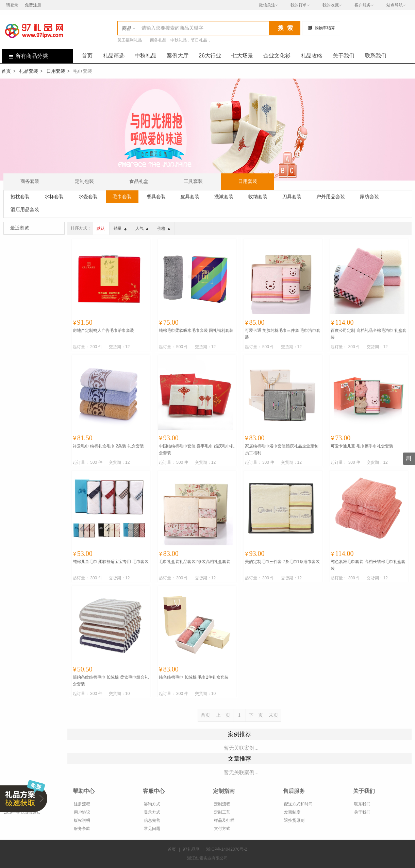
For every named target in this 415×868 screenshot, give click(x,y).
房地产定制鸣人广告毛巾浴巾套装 (103, 330)
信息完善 (152, 820)
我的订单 (299, 5)
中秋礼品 (146, 56)
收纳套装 (258, 197)
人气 (142, 228)
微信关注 (267, 5)
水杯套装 (54, 197)
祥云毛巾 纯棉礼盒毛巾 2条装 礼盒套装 (108, 446)
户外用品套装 (331, 197)
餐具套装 (156, 197)
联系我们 (376, 56)
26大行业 (210, 56)
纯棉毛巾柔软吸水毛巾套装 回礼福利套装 (196, 330)
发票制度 (292, 812)
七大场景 (242, 56)
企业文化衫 (277, 56)
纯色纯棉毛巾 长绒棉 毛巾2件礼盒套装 (194, 677)
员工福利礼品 (130, 40)
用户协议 (81, 812)
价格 (164, 228)
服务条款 (81, 829)
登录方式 (152, 812)
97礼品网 (191, 849)
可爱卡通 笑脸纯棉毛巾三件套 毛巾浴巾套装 (283, 334)
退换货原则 (294, 820)
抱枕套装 (20, 197)
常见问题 (152, 829)
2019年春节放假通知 (22, 812)
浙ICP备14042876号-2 (227, 849)
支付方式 (222, 829)
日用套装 (56, 71)
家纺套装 (369, 197)
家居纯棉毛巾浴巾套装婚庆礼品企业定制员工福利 (282, 449)
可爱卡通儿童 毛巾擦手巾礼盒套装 (362, 446)
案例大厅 (178, 56)
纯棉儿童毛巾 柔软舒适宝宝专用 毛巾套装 (111, 562)
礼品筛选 (114, 56)
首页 (87, 56)
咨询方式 (152, 804)
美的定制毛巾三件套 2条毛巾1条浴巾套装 (283, 562)
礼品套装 (29, 71)
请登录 (12, 5)
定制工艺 (222, 812)
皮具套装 (190, 197)
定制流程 (222, 804)
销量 (120, 228)
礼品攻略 (312, 56)
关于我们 (344, 56)
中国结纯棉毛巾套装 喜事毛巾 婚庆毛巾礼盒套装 (197, 449)
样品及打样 (224, 820)
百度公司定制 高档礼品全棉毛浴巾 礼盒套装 (369, 334)
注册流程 (81, 804)
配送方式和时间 (298, 804)
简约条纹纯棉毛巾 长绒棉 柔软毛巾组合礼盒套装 (111, 681)
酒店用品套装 (25, 209)
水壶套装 (88, 197)
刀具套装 (292, 197)
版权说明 (81, 820)
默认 (101, 228)
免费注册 (33, 5)
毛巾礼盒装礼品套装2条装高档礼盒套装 (195, 562)
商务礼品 (158, 40)
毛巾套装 (122, 197)
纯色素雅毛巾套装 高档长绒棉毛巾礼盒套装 (368, 565)
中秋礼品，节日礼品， (191, 40)
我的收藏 (331, 5)
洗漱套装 (224, 197)
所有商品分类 (25, 56)
